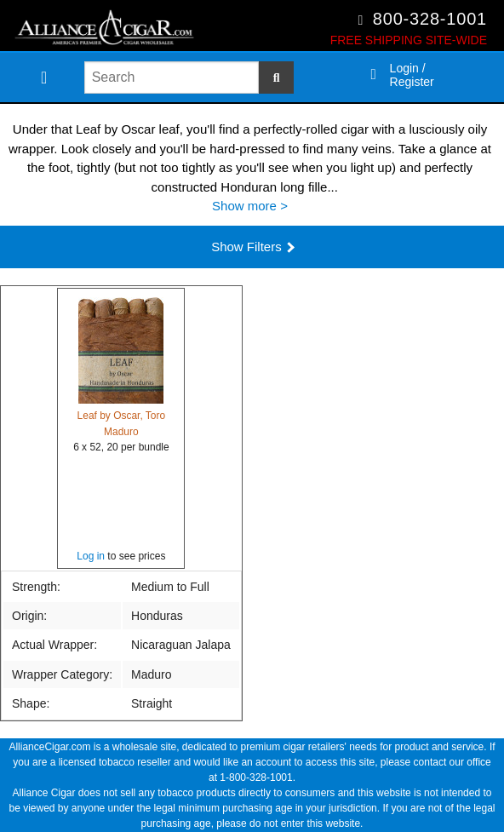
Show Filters (253, 247)
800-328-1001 (430, 19)
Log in (91, 556)
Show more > (250, 206)
